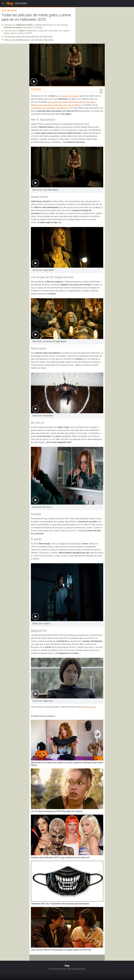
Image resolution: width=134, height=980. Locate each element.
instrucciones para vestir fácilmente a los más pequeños (56, 105)
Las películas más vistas (42, 40)
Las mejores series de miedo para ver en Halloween (28, 36)
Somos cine (90, 707)
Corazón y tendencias (70, 96)
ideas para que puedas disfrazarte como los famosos (71, 102)
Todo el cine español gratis (16, 40)
